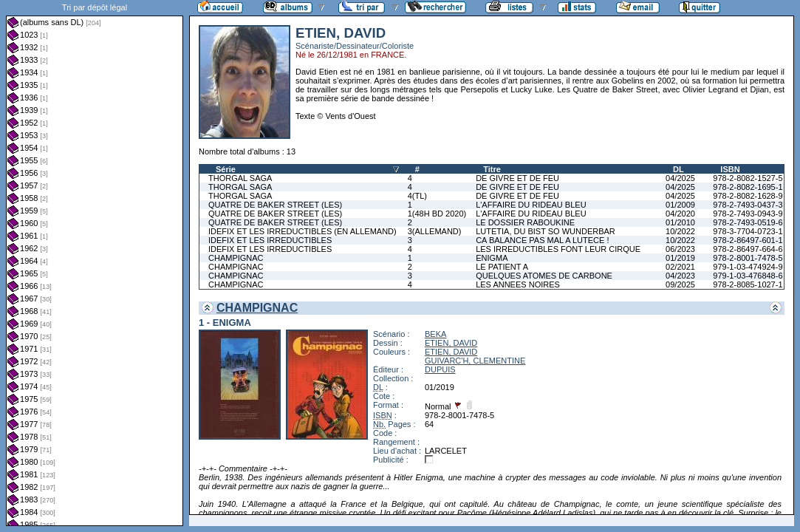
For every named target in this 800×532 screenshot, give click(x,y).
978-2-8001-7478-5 (748, 258)
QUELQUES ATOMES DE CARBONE (544, 276)
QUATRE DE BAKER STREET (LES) (275, 205)
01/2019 (680, 258)
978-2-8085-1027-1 (748, 284)
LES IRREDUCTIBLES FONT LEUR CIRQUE (558, 249)
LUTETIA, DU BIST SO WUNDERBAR (546, 231)
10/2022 (680, 231)
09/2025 (680, 284)
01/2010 (680, 222)
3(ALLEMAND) (435, 231)
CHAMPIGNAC (236, 258)
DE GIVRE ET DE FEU (517, 178)
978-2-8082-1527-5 (748, 178)
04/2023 (680, 276)
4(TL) (417, 196)
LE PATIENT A (502, 267)
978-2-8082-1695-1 (748, 187)
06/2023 (680, 249)
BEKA (435, 334)
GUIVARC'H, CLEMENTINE (475, 361)
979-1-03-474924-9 (748, 267)
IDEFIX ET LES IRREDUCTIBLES (270, 240)
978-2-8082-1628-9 (748, 196)
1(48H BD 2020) (437, 214)
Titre (492, 169)
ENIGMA (492, 258)
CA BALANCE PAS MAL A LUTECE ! (542, 240)
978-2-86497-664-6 (748, 249)
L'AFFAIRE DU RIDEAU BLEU (531, 205)
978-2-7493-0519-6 (748, 222)
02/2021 (680, 267)
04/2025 (680, 178)
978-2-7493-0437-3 (748, 205)
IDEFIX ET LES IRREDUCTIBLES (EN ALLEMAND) (302, 231)
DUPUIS (440, 369)
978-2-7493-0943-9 (748, 214)
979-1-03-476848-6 (748, 276)
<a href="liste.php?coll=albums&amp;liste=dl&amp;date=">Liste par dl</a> (95, 263)
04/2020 (680, 214)
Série (226, 169)
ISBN (730, 169)
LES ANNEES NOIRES (518, 284)
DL (678, 169)
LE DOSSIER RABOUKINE (525, 222)
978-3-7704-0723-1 (748, 231)
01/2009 (680, 205)
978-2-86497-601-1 (748, 240)
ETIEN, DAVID (451, 343)
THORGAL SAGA (240, 178)
